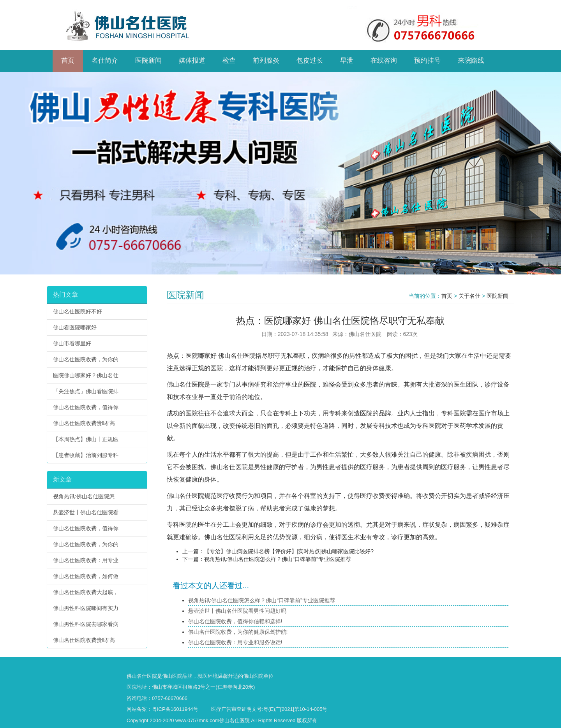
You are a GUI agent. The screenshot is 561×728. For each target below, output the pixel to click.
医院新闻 (497, 296)
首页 (447, 296)
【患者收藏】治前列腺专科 (86, 455)
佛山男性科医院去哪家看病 (86, 624)
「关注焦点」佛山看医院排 (86, 391)
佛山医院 (172, 676)
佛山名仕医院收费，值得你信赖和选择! (235, 621)
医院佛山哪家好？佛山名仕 (86, 375)
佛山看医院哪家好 (75, 327)
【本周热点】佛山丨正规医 (86, 439)
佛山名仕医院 (237, 356)
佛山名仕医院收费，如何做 (86, 576)
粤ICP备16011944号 (175, 709)
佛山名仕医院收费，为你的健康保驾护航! (238, 632)
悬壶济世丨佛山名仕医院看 (86, 512)
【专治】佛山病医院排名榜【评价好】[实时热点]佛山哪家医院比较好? (289, 551)
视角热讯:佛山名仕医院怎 (84, 496)
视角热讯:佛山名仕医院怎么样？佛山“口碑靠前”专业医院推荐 (278, 559)
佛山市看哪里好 (72, 343)
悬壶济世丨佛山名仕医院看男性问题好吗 (237, 611)
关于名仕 (469, 296)
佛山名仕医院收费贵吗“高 (84, 423)
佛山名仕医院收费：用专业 (86, 560)
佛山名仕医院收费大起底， (86, 592)
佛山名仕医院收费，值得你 (86, 407)
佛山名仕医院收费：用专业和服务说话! (235, 642)
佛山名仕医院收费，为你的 (86, 359)
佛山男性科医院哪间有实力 (86, 608)
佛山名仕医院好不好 (78, 311)
